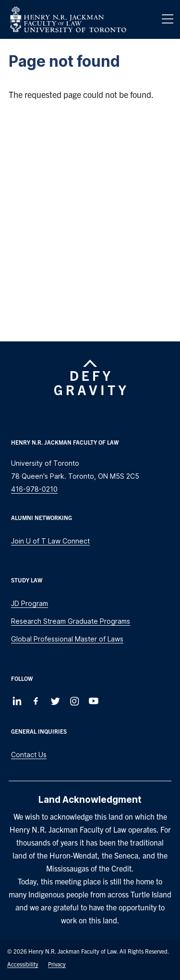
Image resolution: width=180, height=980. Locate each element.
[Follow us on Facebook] (36, 701)
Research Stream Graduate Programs (71, 621)
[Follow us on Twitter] (55, 701)
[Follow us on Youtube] (94, 701)
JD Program (30, 603)
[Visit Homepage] (68, 19)
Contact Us (29, 755)
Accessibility (23, 964)
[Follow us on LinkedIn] (17, 701)
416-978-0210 (34, 489)
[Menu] (168, 19)
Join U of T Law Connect (50, 541)
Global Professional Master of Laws (67, 639)
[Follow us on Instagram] (74, 701)
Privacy (57, 964)
